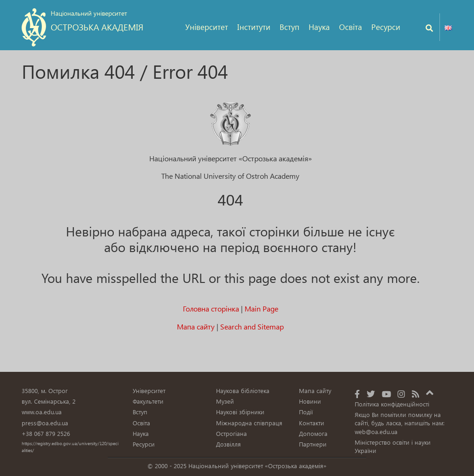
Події (306, 412)
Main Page (261, 309)
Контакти (312, 423)
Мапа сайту (196, 326)
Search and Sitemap (252, 326)
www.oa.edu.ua (42, 412)
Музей (225, 401)
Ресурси (386, 27)
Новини (310, 401)
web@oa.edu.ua (376, 432)
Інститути (254, 27)
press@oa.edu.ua (45, 423)
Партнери (313, 444)
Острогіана (231, 433)
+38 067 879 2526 (46, 433)
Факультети (148, 401)
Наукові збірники (240, 412)
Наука (319, 27)
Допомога (313, 433)
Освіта (351, 27)
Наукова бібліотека (243, 391)
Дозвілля (228, 444)
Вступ (290, 27)
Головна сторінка (211, 309)
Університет (207, 27)
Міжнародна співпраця (249, 423)
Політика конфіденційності (392, 404)
